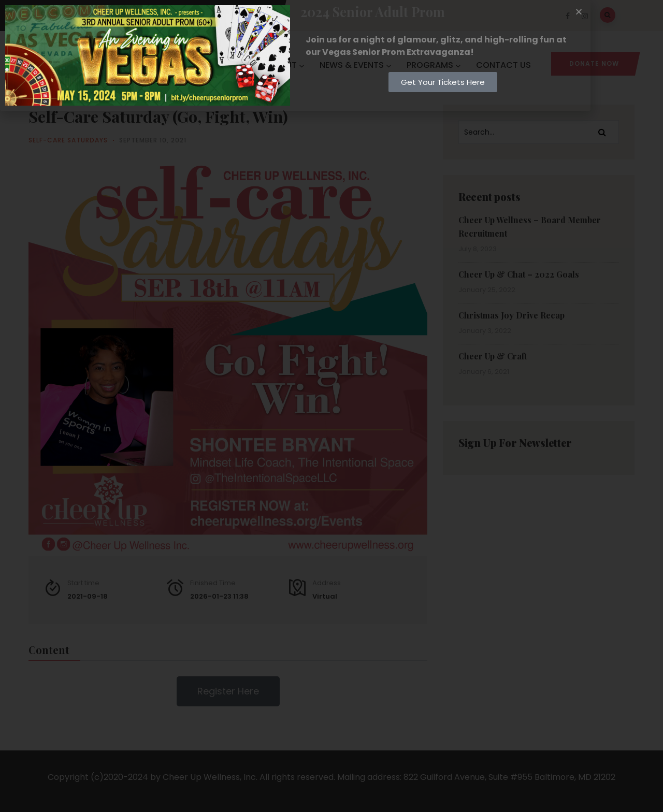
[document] (331, 406)
